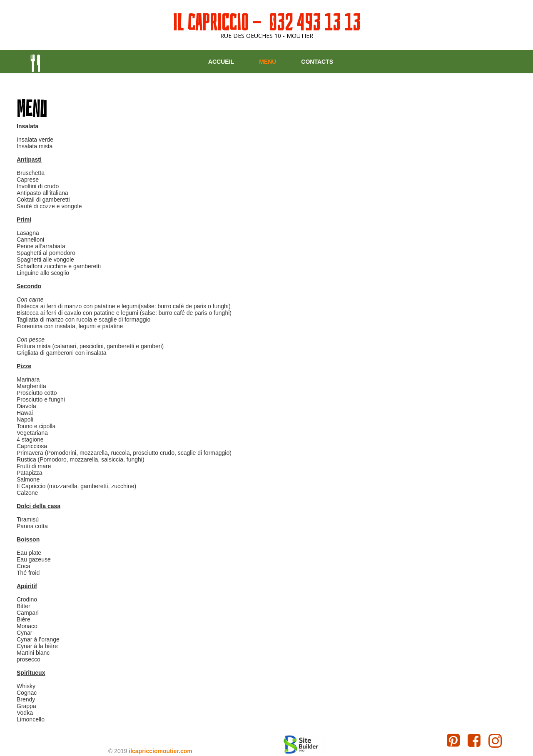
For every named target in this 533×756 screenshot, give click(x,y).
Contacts (317, 62)
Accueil (221, 62)
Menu (268, 62)
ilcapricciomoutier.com (161, 751)
